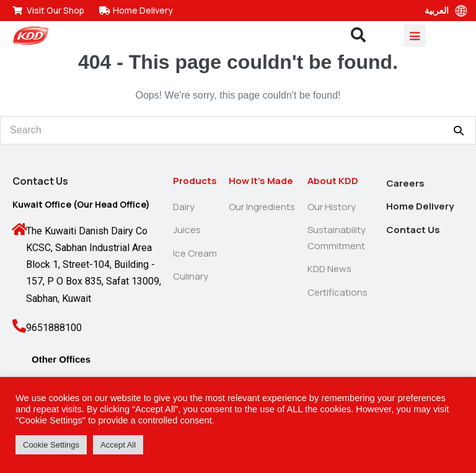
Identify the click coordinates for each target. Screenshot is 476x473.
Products (195, 181)
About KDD (333, 181)
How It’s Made (261, 181)
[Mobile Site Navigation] (415, 36)
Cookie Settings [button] (51, 445)
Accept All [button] (118, 445)
